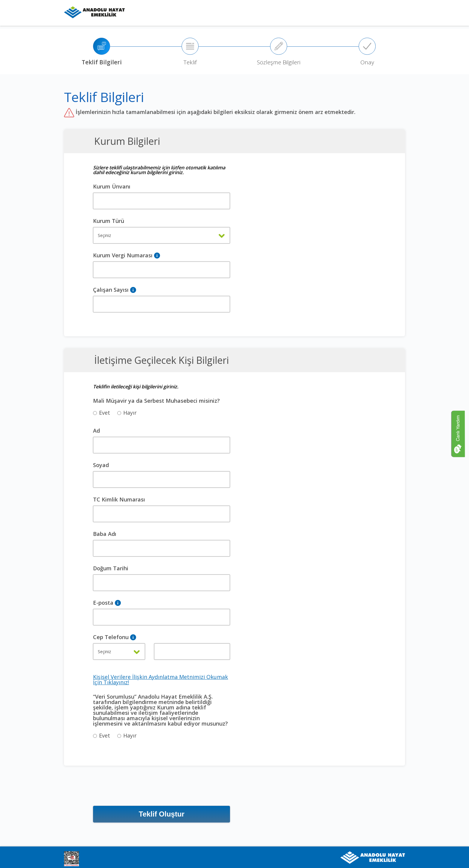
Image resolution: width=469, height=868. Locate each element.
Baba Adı (105, 534)
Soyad (101, 465)
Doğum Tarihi (111, 568)
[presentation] (138, 789)
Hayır (127, 413)
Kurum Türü (109, 221)
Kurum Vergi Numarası (123, 255)
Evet (102, 413)
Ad (96, 431)
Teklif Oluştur (162, 814)
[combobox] (162, 235)
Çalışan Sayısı (111, 290)
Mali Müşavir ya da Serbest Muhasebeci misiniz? (156, 401)
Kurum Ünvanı (112, 186)
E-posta (103, 603)
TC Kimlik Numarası (119, 499)
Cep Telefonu (111, 637)
